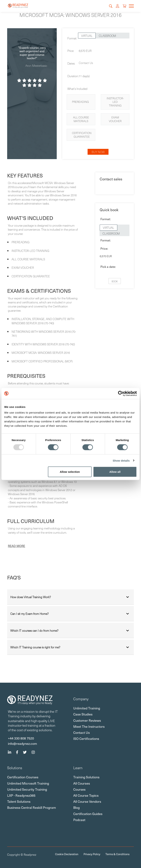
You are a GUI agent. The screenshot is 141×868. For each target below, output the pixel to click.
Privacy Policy (92, 854)
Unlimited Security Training (27, 789)
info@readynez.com (22, 743)
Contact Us (86, 63)
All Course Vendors (87, 801)
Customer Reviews (87, 720)
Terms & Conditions (117, 854)
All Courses (82, 783)
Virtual (87, 36)
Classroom (107, 36)
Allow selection (70, 472)
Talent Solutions (19, 801)
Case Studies (83, 714)
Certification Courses (23, 777)
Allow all (115, 472)
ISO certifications (86, 738)
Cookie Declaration (67, 854)
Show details (121, 460)
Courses (79, 789)
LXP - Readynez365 (21, 795)
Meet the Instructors (89, 726)
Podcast (79, 820)
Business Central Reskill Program (32, 807)
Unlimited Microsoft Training (28, 783)
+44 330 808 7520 (21, 738)
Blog (76, 807)
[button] (17, 546)
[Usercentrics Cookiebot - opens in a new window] (121, 393)
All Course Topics (86, 795)
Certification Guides (88, 814)
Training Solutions (86, 777)
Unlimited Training (87, 708)
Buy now (98, 152)
